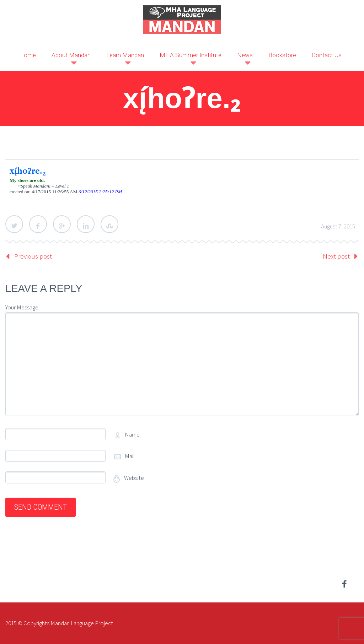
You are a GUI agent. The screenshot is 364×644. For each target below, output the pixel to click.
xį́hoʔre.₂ (28, 171)
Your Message (22, 307)
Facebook (38, 224)
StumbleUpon (109, 224)
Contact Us (327, 55)
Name (132, 434)
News (245, 55)
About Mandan (71, 55)
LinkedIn (86, 224)
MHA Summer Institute (191, 55)
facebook (344, 584)
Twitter (14, 224)
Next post (336, 256)
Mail (130, 456)
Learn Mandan (125, 55)
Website (133, 478)
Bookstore (282, 55)
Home (28, 55)
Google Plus (62, 224)
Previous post (33, 256)
